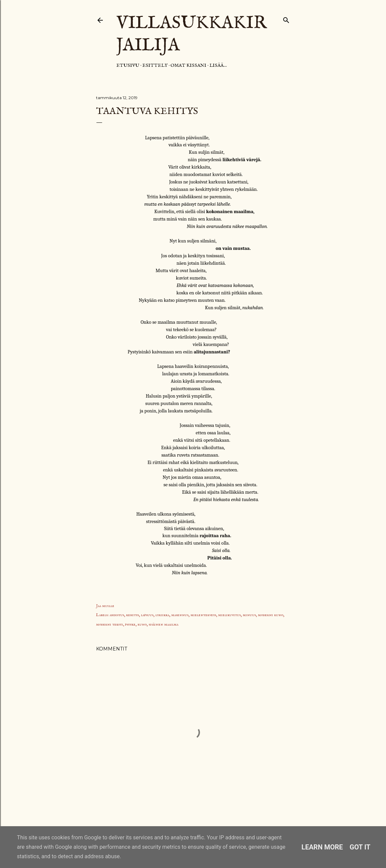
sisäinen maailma (164, 624)
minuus (249, 615)
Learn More (322, 847)
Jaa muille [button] (105, 606)
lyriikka (162, 615)
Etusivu (128, 65)
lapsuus (147, 615)
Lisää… (218, 65)
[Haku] (286, 19)
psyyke (130, 624)
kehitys (132, 615)
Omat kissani (188, 65)
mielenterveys (203, 615)
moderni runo (271, 615)
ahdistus (117, 615)
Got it (360, 847)
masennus (180, 615)
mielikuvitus (229, 615)
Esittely (155, 65)
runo (142, 624)
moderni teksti (110, 624)
